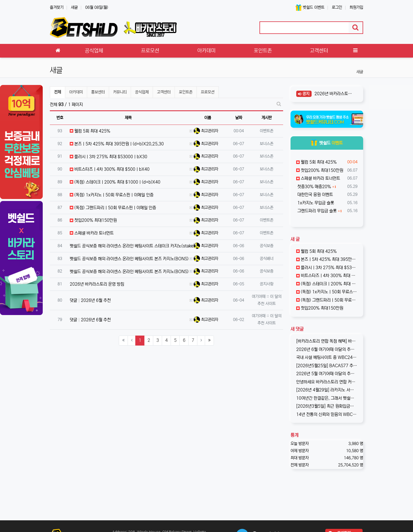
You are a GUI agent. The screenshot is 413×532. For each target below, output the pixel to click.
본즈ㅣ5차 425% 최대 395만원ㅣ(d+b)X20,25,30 (117, 144)
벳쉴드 (327, 143)
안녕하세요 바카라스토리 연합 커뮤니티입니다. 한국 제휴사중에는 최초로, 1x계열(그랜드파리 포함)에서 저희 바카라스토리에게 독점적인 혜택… (327, 382)
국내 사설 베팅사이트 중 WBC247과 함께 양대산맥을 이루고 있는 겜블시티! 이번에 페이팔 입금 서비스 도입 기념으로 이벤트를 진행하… (327, 357)
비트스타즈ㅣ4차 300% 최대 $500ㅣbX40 (110, 169)
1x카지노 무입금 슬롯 (315, 203)
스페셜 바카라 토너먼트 (92, 233)
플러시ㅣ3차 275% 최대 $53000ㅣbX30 (109, 157)
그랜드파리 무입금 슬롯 (316, 211)
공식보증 (267, 246)
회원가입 (356, 7)
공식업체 (142, 92)
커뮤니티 (120, 92)
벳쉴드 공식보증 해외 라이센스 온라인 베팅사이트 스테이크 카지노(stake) (132, 246)
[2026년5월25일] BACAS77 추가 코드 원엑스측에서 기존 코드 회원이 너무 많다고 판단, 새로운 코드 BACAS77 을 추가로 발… (327, 366)
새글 (74, 7)
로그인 (337, 7)
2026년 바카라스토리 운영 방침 (97, 284)
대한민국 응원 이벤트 (315, 195)
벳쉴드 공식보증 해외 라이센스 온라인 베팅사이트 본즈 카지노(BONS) (129, 259)
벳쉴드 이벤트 (310, 8)
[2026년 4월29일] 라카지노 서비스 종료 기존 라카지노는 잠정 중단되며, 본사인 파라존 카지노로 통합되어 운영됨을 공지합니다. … (327, 390)
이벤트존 (267, 131)
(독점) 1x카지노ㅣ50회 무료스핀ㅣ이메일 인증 (112, 195)
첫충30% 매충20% (314, 187)
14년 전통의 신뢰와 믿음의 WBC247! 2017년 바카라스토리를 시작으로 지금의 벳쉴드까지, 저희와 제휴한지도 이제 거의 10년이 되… (327, 414)
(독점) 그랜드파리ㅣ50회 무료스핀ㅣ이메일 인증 (113, 208)
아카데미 (76, 92)
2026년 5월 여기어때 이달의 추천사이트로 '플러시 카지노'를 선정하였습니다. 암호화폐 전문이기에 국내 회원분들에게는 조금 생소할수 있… (327, 374)
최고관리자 (206, 131)
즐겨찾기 (57, 7)
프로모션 (208, 92)
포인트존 (186, 92)
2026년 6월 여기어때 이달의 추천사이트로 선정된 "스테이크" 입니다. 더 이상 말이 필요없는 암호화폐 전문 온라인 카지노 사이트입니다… (327, 349)
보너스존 (267, 144)
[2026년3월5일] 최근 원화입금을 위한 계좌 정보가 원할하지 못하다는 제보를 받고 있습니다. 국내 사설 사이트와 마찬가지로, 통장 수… (327, 406)
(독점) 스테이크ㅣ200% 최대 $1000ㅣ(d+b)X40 (115, 182)
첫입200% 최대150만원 (93, 220)
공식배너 (267, 259)
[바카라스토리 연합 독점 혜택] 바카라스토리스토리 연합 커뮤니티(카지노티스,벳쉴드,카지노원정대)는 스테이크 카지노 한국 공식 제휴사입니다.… (327, 341)
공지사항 (267, 284)
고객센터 (164, 92)
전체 (58, 92)
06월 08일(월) (97, 7)
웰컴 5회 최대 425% (90, 131)
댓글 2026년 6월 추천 (90, 300)
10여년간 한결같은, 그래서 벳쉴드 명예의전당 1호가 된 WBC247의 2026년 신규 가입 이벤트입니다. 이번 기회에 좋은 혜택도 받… (327, 398)
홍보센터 (98, 92)
